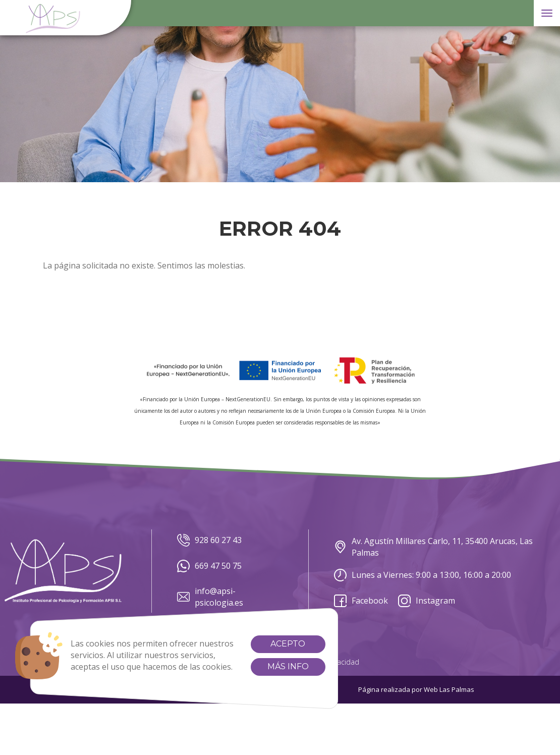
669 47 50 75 (209, 566)
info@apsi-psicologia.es (210, 597)
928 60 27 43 (209, 540)
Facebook (361, 601)
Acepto (288, 644)
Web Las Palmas (449, 689)
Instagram (427, 601)
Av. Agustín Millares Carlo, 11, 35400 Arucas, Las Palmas (433, 547)
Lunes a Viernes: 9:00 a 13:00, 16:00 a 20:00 (423, 575)
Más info (288, 666)
